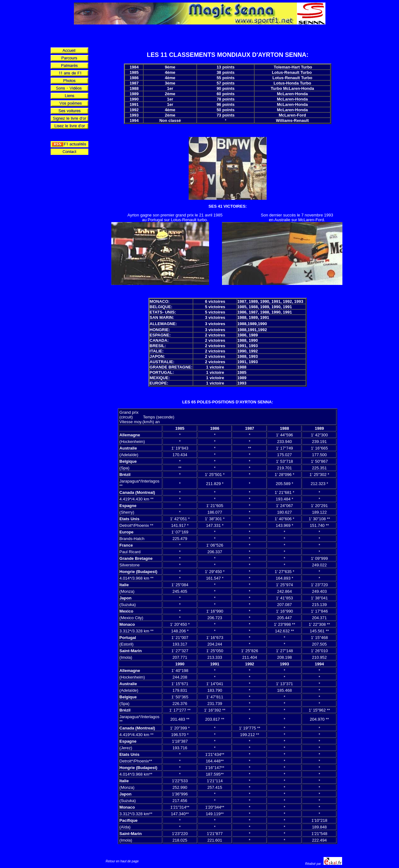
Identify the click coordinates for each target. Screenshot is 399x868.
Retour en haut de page (122, 861)
